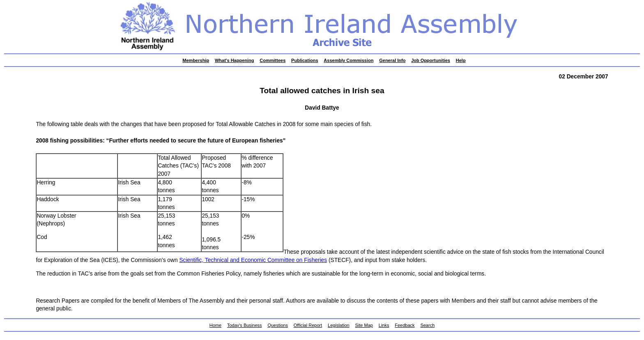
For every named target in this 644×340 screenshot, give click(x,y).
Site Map (364, 325)
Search (427, 325)
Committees (273, 60)
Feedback (405, 325)
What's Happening (235, 60)
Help (461, 60)
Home (215, 325)
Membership (196, 60)
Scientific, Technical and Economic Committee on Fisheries (253, 260)
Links (384, 325)
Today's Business (245, 325)
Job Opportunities (431, 60)
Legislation (339, 325)
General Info (392, 60)
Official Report (308, 325)
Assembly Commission (348, 60)
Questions (278, 325)
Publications (305, 60)
